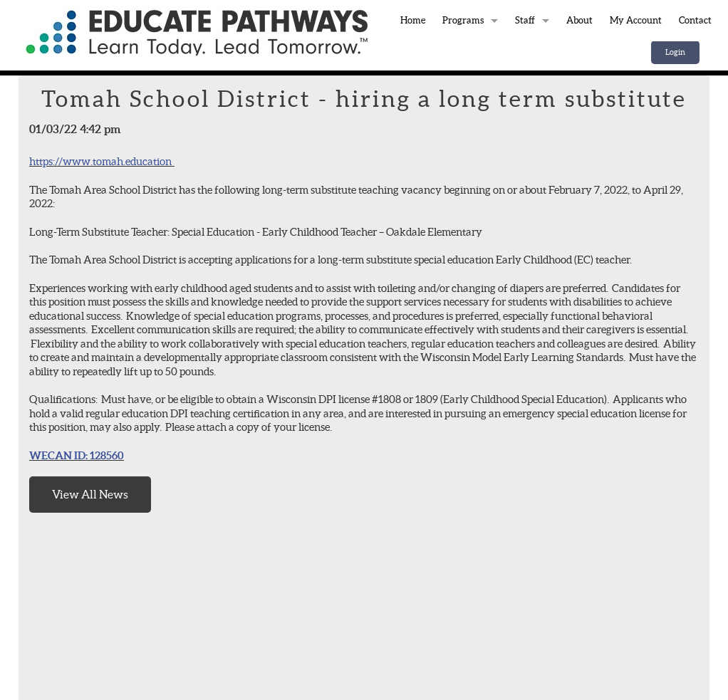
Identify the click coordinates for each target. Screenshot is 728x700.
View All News (90, 494)
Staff (525, 20)
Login (675, 52)
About (579, 20)
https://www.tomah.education (100, 161)
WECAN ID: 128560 (77, 455)
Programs (463, 20)
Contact (695, 20)
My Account (636, 20)
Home (197, 31)
